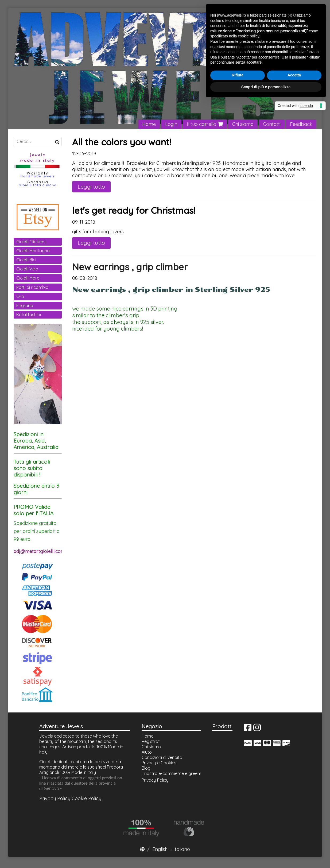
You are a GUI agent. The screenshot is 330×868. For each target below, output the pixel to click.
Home (149, 124)
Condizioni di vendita (162, 757)
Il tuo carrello (205, 124)
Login (171, 124)
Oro (20, 296)
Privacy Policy (55, 798)
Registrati (151, 741)
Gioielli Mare (28, 278)
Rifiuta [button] (238, 75)
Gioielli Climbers (31, 242)
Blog (146, 768)
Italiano (182, 849)
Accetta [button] (294, 75)
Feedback (301, 124)
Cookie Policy (86, 798)
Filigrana (25, 305)
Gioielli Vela (27, 269)
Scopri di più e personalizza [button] (266, 87)
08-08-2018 (85, 278)
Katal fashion (29, 315)
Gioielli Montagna (33, 251)
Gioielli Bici (26, 260)
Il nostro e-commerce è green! (171, 773)
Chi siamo (243, 124)
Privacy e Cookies (159, 763)
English (160, 849)
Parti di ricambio (32, 287)
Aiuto (147, 752)
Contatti (272, 124)
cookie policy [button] (249, 36)
